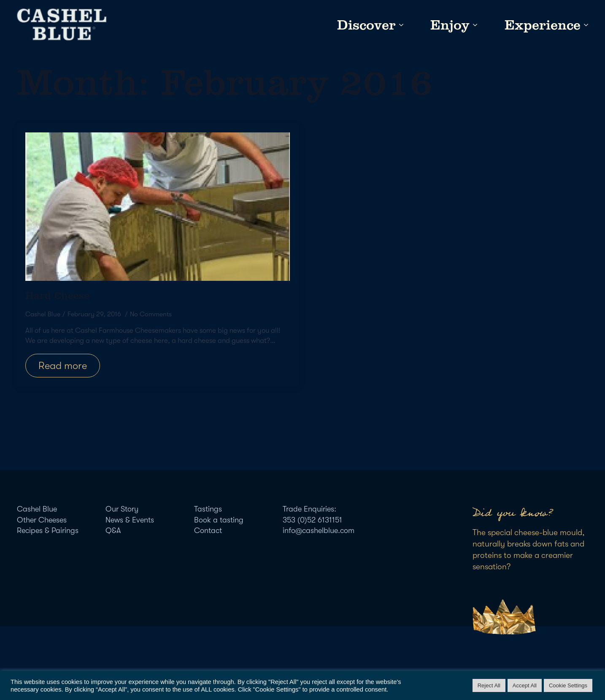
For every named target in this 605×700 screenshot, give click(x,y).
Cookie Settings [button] (568, 685)
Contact (208, 530)
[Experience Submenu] (584, 25)
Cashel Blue (37, 509)
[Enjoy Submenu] (473, 25)
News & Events (130, 520)
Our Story (122, 509)
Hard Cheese (57, 295)
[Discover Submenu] (400, 25)
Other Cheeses (42, 520)
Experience (543, 25)
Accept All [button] (525, 685)
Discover (366, 25)
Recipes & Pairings (48, 530)
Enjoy (450, 25)
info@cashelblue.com (319, 530)
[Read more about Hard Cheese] (63, 366)
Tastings (208, 509)
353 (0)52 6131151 (312, 520)
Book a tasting (219, 520)
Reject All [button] (489, 685)
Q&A (113, 530)
